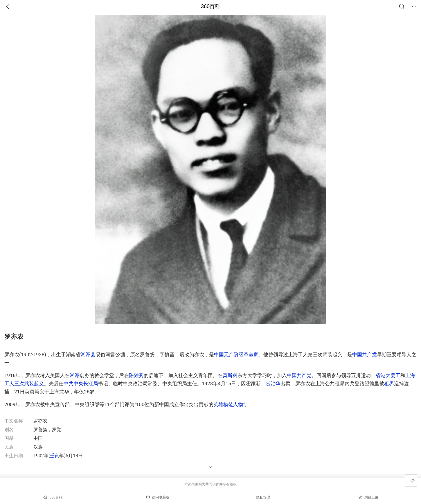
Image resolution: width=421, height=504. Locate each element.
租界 (389, 384)
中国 (219, 354)
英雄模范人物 (228, 404)
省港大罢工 (388, 375)
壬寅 (55, 456)
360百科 (210, 6)
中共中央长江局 (81, 384)
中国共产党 (365, 354)
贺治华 (273, 384)
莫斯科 (230, 375)
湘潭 (75, 375)
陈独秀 (136, 375)
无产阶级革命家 (241, 354)
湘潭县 (88, 354)
